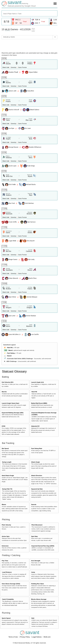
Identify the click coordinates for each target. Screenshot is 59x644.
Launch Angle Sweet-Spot (11, 403)
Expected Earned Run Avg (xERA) (43, 546)
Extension (5, 546)
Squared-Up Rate (37, 489)
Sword (9, 356)
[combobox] (29, 13)
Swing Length (7, 462)
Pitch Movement (37, 525)
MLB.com (47, 637)
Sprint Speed (6, 618)
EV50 (4, 426)
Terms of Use (13, 637)
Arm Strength (36, 561)
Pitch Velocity (6, 525)
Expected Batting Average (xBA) (13, 413)
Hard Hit (10, 347)
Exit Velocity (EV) (8, 382)
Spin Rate (34, 536)
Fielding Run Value (37, 584)
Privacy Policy (25, 637)
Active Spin (6, 536)
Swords (34, 504)
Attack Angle (35, 462)
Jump (33, 572)
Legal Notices (37, 637)
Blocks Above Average (39, 599)
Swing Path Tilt (7, 489)
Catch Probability (8, 599)
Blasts (4, 504)
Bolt (33, 618)
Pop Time (5, 561)
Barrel (11, 350)
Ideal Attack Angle (8, 475)
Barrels (4, 392)
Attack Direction (37, 475)
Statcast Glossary (14, 371)
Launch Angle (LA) (37, 382)
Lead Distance (7, 572)
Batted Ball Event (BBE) (39, 403)
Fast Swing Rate (37, 448)
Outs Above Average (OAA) (11, 584)
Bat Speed (5, 448)
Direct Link (6, 67)
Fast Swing (11, 353)
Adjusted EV (35, 426)
